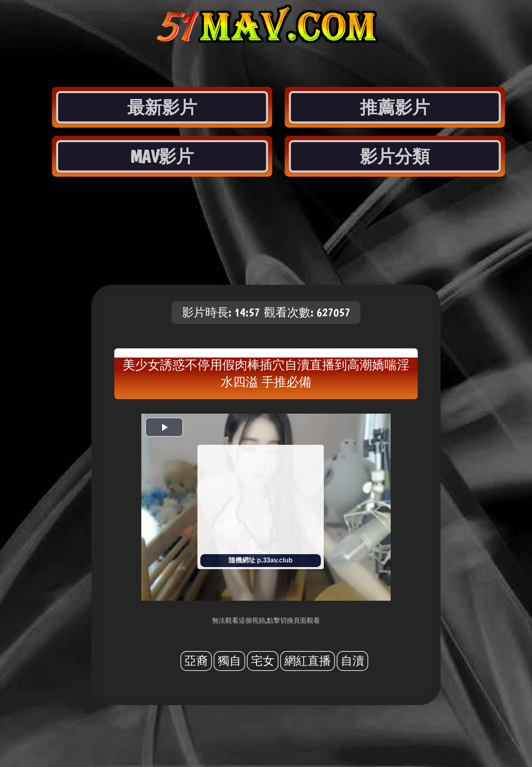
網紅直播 (308, 661)
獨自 (229, 661)
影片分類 (395, 156)
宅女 (263, 661)
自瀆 (352, 661)
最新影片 (162, 107)
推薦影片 (395, 107)
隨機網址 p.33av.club (261, 560)
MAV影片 (162, 156)
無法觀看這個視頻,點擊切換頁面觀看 (266, 620)
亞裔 (196, 661)
